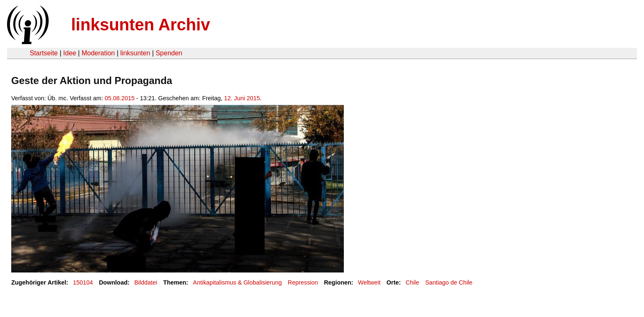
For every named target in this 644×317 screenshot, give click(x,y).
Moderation (98, 53)
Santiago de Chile (449, 282)
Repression (303, 282)
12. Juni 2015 (242, 98)
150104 (83, 282)
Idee (70, 53)
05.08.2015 (120, 98)
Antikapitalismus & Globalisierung (237, 282)
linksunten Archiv (141, 25)
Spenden (169, 53)
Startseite (44, 53)
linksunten (135, 53)
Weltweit (369, 282)
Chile (413, 282)
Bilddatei (146, 282)
